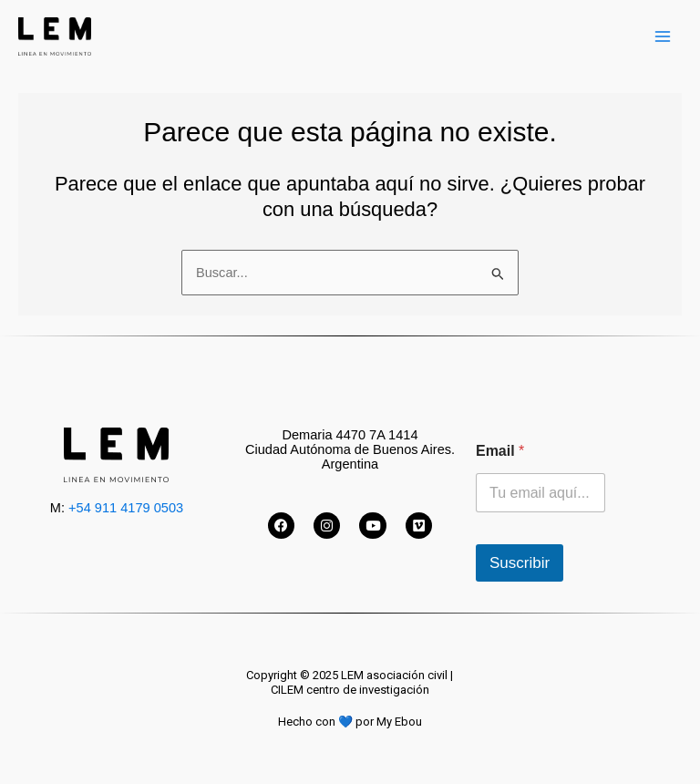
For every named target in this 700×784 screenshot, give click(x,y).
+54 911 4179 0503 (126, 508)
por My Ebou (389, 722)
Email (500, 451)
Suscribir (520, 563)
